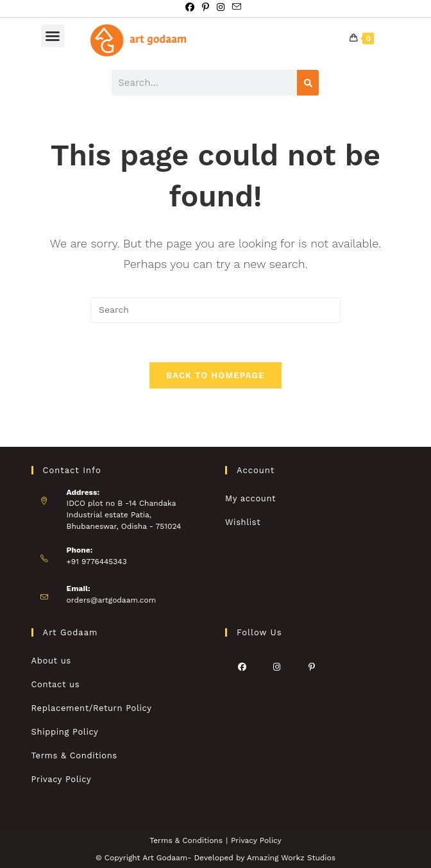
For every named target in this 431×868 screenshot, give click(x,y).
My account (250, 498)
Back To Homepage (215, 375)
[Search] (308, 83)
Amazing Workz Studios (291, 858)
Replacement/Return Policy (92, 708)
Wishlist (243, 522)
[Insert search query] (216, 310)
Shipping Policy (65, 732)
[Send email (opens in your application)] (237, 7)
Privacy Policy (62, 779)
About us (51, 661)
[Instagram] (277, 667)
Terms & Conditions (74, 755)
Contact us (56, 684)
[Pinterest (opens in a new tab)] (206, 7)
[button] (53, 36)
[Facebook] (242, 667)
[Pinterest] (312, 667)
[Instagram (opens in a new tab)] (221, 7)
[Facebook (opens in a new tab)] (192, 7)
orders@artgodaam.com (112, 600)
